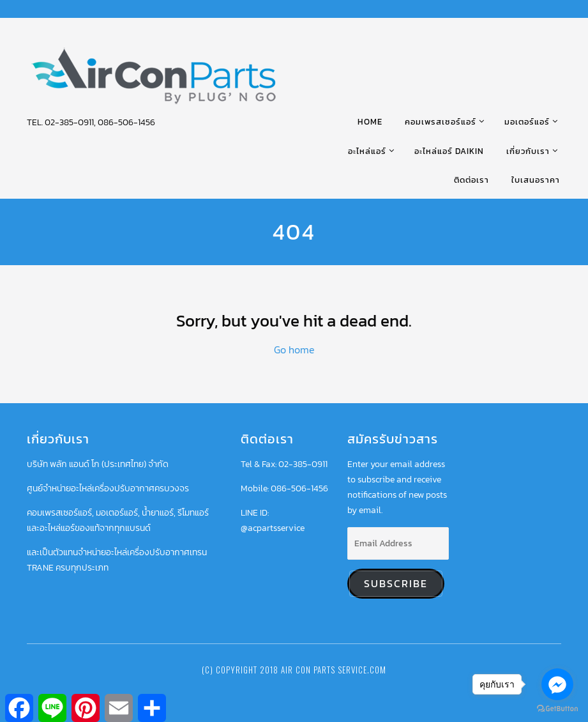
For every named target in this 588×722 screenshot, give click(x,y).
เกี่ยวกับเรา (528, 151)
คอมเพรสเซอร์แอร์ (441, 122)
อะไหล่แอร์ (367, 151)
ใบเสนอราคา (536, 180)
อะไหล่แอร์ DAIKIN (449, 151)
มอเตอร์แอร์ (527, 122)
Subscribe (396, 584)
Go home (294, 349)
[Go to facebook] (557, 684)
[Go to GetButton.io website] (557, 709)
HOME (370, 122)
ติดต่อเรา (471, 180)
